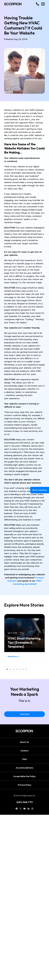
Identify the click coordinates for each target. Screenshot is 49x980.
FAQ (24, 759)
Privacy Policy (25, 785)
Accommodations (24, 768)
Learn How (25, 714)
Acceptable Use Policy (24, 776)
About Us (24, 742)
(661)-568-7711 (25, 802)
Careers (25, 751)
